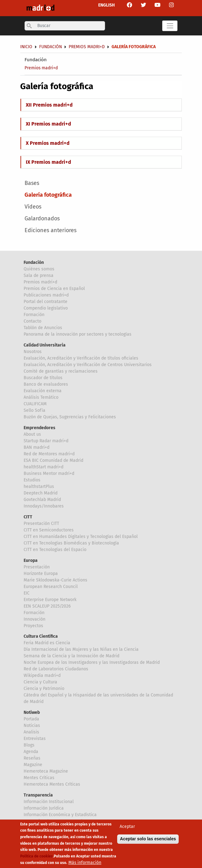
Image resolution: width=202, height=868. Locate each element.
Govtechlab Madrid (42, 500)
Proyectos (33, 626)
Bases (32, 183)
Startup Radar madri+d (46, 441)
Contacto (32, 321)
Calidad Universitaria (45, 345)
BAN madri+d (37, 447)
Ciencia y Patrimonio (44, 689)
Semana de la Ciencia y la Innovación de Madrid (71, 656)
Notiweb (32, 712)
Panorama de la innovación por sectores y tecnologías (78, 334)
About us (32, 434)
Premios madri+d (41, 68)
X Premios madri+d (48, 143)
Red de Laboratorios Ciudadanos (56, 669)
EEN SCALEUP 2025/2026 (47, 606)
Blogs (29, 745)
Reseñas (32, 758)
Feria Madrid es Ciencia (47, 643)
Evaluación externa (43, 391)
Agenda (31, 752)
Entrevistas (35, 739)
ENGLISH (106, 5)
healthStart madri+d (44, 467)
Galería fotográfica (48, 195)
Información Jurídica (44, 808)
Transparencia (38, 795)
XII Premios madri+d (49, 105)
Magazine (33, 765)
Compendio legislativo (46, 308)
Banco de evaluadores (46, 384)
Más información (85, 863)
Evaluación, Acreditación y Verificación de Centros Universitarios (88, 365)
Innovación (34, 619)
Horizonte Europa (41, 574)
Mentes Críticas (39, 778)
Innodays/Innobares (44, 506)
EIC (27, 593)
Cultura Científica (41, 636)
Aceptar (127, 827)
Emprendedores (39, 428)
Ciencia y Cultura (40, 682)
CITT (28, 517)
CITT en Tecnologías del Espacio (55, 550)
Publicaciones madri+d (46, 295)
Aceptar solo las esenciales (148, 840)
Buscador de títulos (43, 378)
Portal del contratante (46, 302)
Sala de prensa (39, 276)
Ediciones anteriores (50, 230)
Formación (34, 315)
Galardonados (42, 218)
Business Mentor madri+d (49, 473)
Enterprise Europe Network (50, 600)
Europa (31, 560)
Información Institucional (49, 802)
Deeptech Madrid (41, 493)
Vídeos (33, 207)
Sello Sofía (34, 410)
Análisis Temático (41, 397)
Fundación (36, 60)
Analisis (31, 732)
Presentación (37, 567)
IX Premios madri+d (48, 162)
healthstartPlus (39, 487)
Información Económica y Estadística (60, 815)
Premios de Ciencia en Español (54, 289)
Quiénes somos (39, 269)
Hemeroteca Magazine (46, 771)
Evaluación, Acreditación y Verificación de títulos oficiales (81, 358)
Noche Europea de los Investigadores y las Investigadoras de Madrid (92, 662)
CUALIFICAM (35, 404)
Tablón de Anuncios (43, 328)
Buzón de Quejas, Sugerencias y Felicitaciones (70, 417)
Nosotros (33, 352)
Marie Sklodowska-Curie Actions (55, 580)
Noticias (32, 726)
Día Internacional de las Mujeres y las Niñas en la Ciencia (81, 649)
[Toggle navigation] (170, 26)
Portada (31, 719)
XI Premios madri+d (48, 124)
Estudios (32, 480)
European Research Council (51, 587)
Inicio (26, 47)
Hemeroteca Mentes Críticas (52, 784)
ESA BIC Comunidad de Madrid (53, 460)
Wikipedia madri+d (42, 675)
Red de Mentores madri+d (49, 454)
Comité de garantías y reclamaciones (61, 371)
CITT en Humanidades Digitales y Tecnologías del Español (81, 537)
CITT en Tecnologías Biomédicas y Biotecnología (71, 543)
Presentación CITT (41, 524)
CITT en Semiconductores (49, 530)
